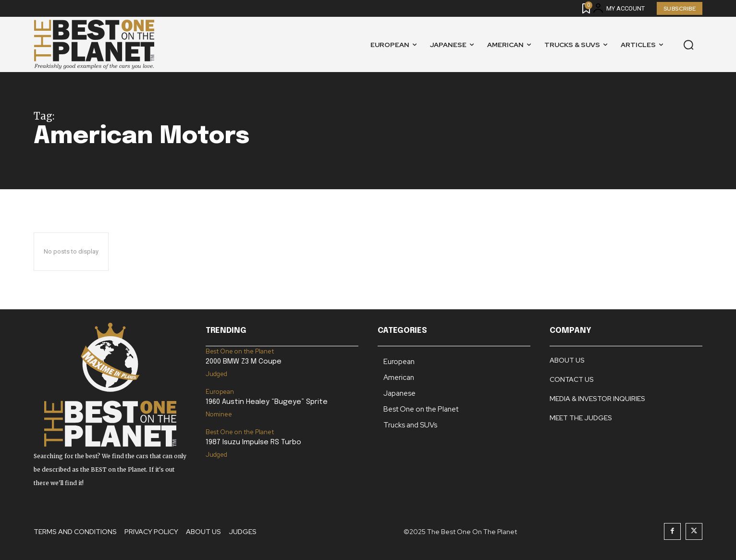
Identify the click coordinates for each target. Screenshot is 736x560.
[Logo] (94, 44)
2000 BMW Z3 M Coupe (244, 362)
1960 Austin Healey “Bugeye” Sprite (267, 402)
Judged (216, 374)
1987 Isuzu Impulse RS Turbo (253, 442)
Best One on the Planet (240, 351)
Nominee (219, 414)
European (220, 392)
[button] (688, 45)
